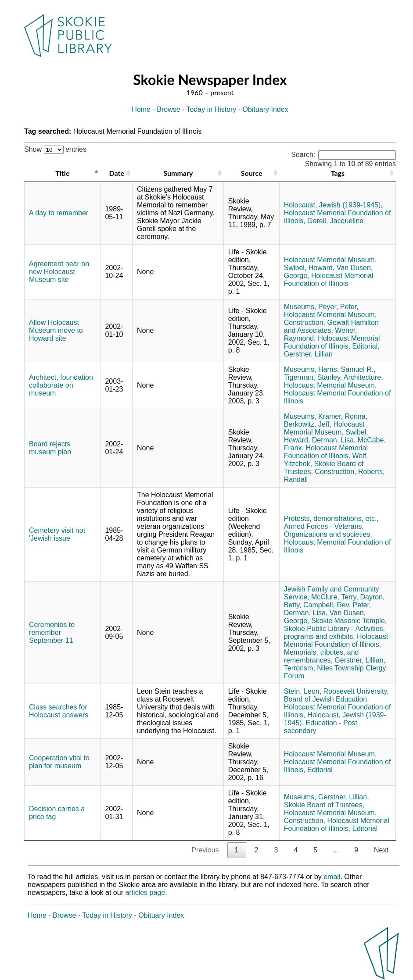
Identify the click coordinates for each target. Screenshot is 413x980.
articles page (145, 893)
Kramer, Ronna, (343, 416)
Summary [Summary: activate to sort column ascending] (178, 173)
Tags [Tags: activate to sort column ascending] (338, 173)
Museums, (300, 307)
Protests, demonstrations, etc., (331, 519)
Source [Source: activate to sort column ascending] (252, 173)
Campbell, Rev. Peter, (337, 605)
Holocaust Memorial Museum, (330, 260)
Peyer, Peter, (338, 307)
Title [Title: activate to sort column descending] (62, 173)
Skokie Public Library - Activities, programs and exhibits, (334, 633)
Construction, (305, 323)
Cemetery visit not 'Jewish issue (57, 534)
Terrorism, (300, 668)
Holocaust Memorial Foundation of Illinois (329, 280)
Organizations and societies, (328, 534)
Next (381, 850)
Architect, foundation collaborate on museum (61, 385)
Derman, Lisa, (334, 440)
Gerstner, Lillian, (360, 660)
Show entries (55, 149)
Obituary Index (266, 109)
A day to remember (59, 213)
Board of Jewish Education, (327, 699)
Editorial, (366, 346)
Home (141, 109)
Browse (168, 109)
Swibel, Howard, (309, 268)
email (332, 877)
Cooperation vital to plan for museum (59, 762)
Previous (205, 850)
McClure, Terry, (335, 597)
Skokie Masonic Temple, (349, 621)
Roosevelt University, (356, 691)
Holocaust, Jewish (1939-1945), (333, 205)
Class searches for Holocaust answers (59, 711)
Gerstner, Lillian (308, 354)
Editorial (320, 770)
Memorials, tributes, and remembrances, (321, 656)
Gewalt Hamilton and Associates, (331, 326)
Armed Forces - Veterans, (324, 526)
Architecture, (363, 377)
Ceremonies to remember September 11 (52, 633)
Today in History (212, 109)
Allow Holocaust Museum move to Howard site (56, 330)
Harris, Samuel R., (347, 369)
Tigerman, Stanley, (313, 377)
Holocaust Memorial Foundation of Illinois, (332, 342)
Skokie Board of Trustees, (324, 805)
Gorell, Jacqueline (335, 221)
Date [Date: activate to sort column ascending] (117, 173)
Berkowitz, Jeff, (308, 424)
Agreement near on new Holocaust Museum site (59, 272)
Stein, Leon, (303, 691)
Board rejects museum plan (50, 448)
